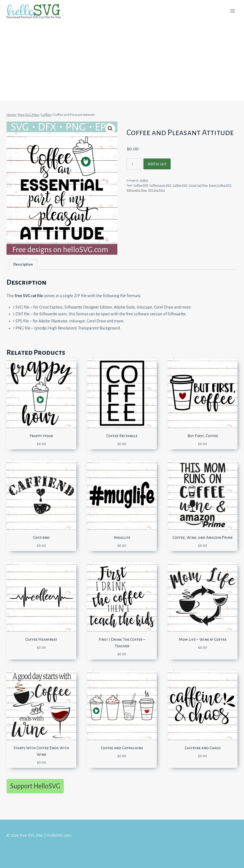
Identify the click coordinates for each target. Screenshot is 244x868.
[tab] (23, 264)
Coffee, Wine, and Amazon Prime (203, 537)
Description (23, 264)
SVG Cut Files (157, 190)
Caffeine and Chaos (203, 748)
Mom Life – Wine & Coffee (203, 639)
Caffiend (41, 537)
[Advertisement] (122, 63)
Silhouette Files (137, 190)
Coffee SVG (180, 185)
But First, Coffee (203, 436)
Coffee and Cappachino (122, 748)
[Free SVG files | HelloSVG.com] (36, 11)
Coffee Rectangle (122, 436)
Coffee (144, 180)
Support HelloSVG (35, 786)
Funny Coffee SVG (220, 185)
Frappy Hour (41, 436)
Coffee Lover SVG (160, 185)
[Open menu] (232, 11)
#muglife (122, 537)
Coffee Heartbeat (41, 639)
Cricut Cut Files (198, 185)
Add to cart (157, 164)
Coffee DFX (141, 185)
